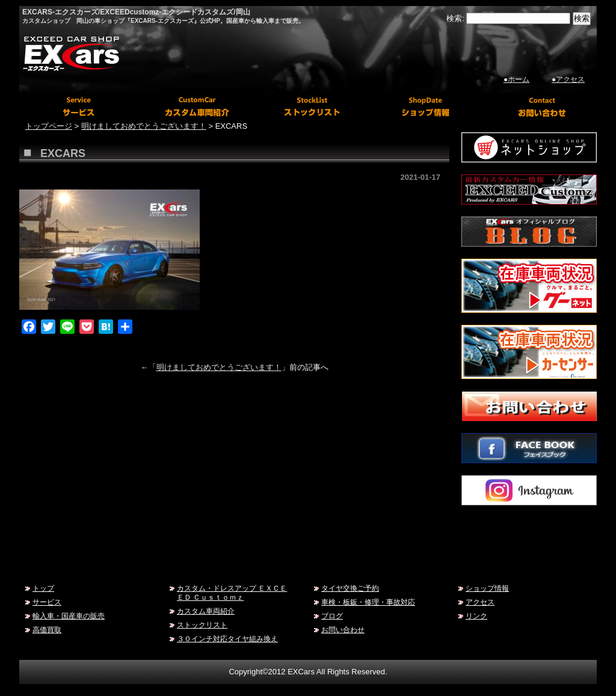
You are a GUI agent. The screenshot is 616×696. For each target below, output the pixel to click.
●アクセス (568, 79)
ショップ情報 (487, 588)
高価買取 (47, 630)
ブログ (332, 616)
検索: (455, 18)
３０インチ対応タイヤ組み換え (227, 639)
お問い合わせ (343, 630)
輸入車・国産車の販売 (69, 616)
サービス (47, 602)
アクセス (480, 602)
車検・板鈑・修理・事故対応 (368, 602)
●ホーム (516, 79)
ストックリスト (202, 625)
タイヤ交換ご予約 (350, 588)
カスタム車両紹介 (206, 611)
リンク (476, 616)
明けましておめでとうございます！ (219, 367)
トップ (43, 588)
